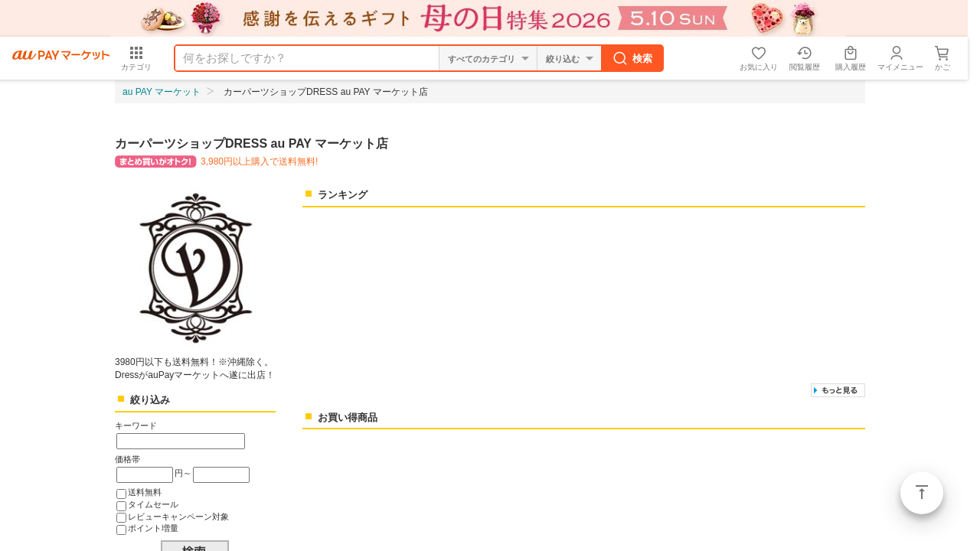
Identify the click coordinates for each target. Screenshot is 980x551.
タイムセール (153, 504)
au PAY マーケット (162, 92)
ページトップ (922, 493)
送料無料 (145, 492)
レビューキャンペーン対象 (178, 517)
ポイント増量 (153, 528)
